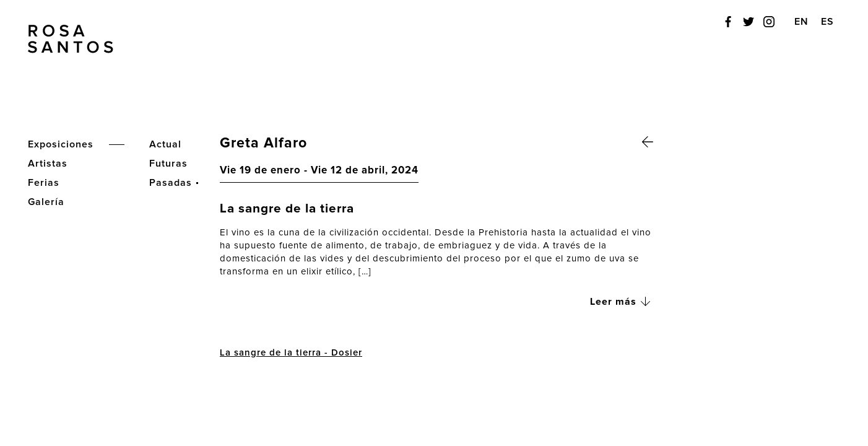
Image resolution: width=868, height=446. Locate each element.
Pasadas (171, 183)
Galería (46, 202)
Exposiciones (61, 144)
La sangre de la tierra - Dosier (291, 353)
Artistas (48, 164)
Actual (165, 144)
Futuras (168, 164)
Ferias (44, 183)
